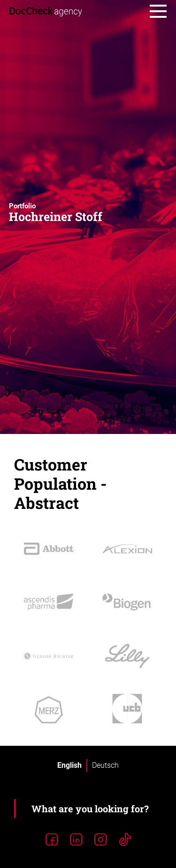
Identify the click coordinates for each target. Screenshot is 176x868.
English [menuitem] (69, 765)
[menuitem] (69, 765)
